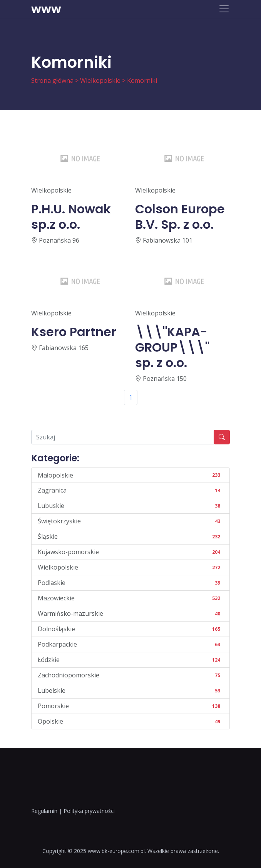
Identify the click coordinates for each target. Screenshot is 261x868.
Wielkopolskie (100, 80)
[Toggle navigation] (224, 9)
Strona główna (52, 80)
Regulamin (44, 811)
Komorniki (142, 80)
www (46, 9)
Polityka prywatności (89, 811)
